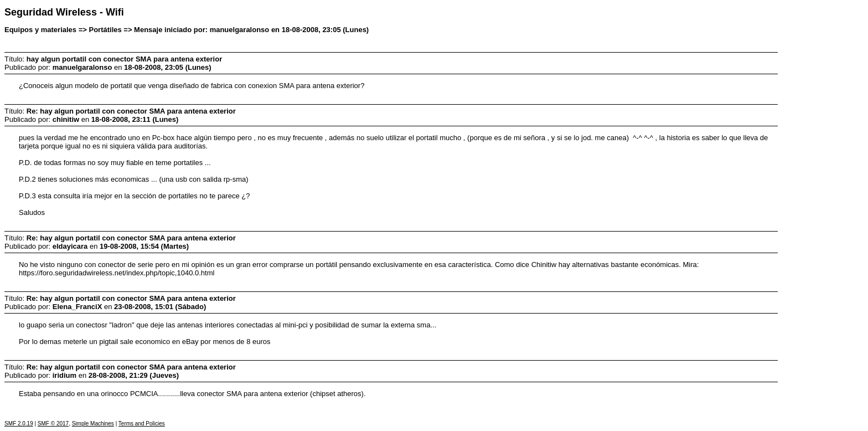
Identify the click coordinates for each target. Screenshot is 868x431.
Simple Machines (93, 424)
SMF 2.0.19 (19, 424)
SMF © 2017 (53, 424)
